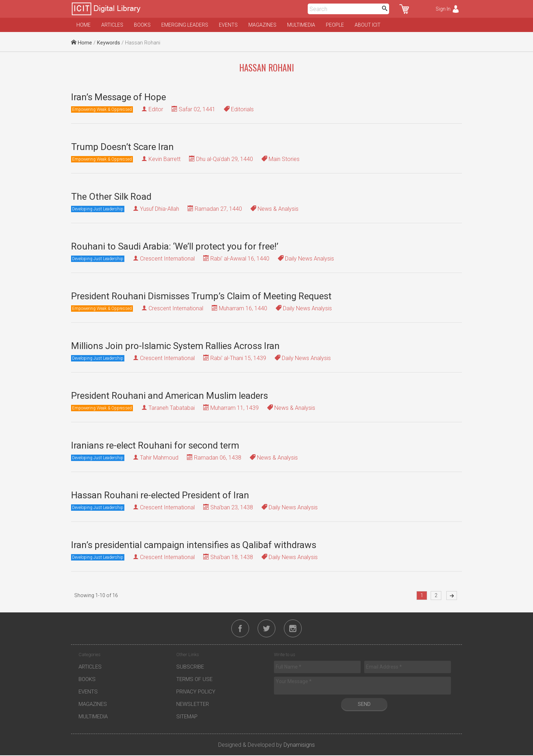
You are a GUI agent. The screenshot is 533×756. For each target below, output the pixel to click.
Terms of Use (194, 680)
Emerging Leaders (185, 25)
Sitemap (187, 717)
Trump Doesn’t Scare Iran (122, 147)
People (335, 25)
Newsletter (193, 705)
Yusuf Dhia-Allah (160, 209)
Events (228, 25)
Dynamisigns (299, 746)
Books (142, 25)
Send (364, 705)
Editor (156, 109)
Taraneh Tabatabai (172, 408)
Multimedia (301, 25)
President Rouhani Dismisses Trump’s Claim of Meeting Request (201, 296)
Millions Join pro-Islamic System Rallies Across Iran (175, 346)
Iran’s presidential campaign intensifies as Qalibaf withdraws (194, 545)
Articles (112, 25)
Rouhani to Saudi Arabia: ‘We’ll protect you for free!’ (175, 246)
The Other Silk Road (111, 197)
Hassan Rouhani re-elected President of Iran (160, 495)
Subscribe (190, 667)
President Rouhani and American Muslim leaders (169, 396)
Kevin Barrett (165, 159)
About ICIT (368, 25)
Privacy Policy (196, 692)
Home (84, 25)
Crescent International (167, 259)
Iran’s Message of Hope (119, 97)
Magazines (262, 25)
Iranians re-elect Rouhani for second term (155, 445)
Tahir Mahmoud (159, 458)
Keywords (109, 43)
